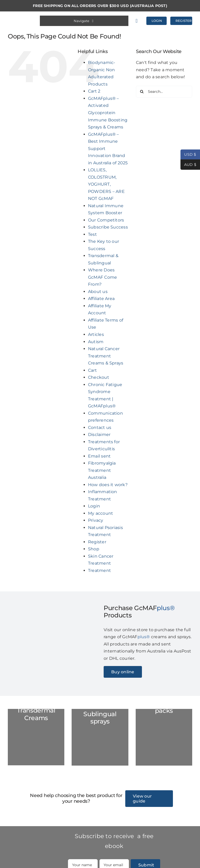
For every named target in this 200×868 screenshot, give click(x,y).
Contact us (100, 428)
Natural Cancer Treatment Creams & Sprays (106, 356)
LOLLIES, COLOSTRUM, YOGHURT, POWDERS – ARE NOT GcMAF (106, 184)
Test (92, 234)
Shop (94, 549)
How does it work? (108, 485)
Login (94, 506)
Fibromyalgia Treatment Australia (102, 470)
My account (101, 513)
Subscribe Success (108, 227)
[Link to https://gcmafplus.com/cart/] (139, 21)
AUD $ (188, 165)
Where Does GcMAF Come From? (102, 277)
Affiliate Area (101, 299)
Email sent (99, 456)
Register (97, 542)
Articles (96, 334)
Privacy (96, 520)
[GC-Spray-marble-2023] (100, 737)
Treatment (99, 570)
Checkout (99, 377)
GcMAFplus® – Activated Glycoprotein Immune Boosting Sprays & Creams (108, 113)
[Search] (142, 92)
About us (98, 292)
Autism (96, 342)
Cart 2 (94, 91)
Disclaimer (99, 435)
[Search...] (164, 92)
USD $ (188, 155)
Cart (92, 370)
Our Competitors (106, 220)
